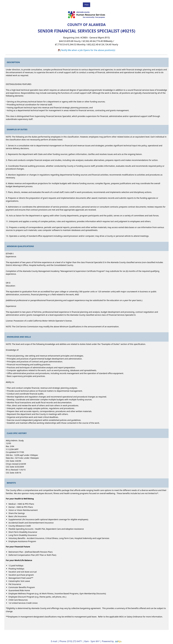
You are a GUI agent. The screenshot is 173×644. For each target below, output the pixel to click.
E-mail (54, 641)
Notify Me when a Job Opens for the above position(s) (86, 50)
